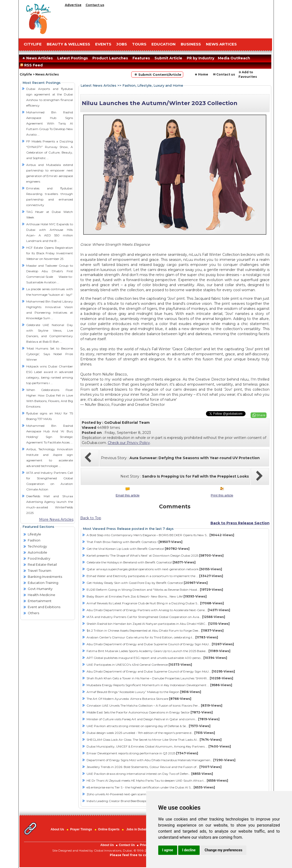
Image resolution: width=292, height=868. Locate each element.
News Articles (37, 58)
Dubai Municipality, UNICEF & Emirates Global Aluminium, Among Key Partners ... (159, 746)
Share (261, 415)
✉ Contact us (224, 74)
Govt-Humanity (40, 589)
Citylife (26, 74)
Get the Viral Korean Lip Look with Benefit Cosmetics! (138, 549)
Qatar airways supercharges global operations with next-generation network (154, 569)
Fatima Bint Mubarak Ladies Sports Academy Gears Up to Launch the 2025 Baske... (158, 651)
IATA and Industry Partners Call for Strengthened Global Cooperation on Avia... (156, 617)
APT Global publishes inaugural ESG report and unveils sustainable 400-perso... (157, 658)
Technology (37, 546)
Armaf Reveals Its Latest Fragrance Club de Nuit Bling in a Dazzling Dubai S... (155, 603)
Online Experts (109, 829)
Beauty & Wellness (68, 44)
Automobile (37, 552)
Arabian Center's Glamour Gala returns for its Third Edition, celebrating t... (152, 637)
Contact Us (127, 845)
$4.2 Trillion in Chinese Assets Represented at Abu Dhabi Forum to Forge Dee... (155, 630)
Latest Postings (73, 58)
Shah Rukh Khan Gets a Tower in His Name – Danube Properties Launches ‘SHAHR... (160, 678)
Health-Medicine (42, 595)
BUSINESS (191, 44)
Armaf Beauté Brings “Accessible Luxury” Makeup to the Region (144, 692)
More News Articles (56, 519)
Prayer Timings (81, 829)
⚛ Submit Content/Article (157, 75)
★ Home (201, 74)
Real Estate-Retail (42, 564)
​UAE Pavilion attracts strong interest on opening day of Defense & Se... (149, 726)
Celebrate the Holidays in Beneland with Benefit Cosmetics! (141, 562)
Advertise (73, 5)
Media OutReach (234, 58)
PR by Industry (201, 58)
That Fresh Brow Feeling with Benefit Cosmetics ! (135, 542)
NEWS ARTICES (221, 44)
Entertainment (40, 601)
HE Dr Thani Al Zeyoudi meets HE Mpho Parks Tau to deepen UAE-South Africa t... (157, 780)
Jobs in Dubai (136, 829)
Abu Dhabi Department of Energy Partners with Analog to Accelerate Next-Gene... (158, 610)
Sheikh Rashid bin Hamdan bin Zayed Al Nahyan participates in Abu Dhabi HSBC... (158, 624)
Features (141, 58)
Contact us (95, 5)
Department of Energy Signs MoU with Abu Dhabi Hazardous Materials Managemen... (161, 760)
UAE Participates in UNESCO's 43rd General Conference (139, 665)
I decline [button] (189, 850)
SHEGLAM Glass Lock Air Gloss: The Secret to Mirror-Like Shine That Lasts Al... (154, 740)
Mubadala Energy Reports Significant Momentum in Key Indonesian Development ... (159, 685)
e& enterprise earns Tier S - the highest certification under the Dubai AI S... (151, 787)
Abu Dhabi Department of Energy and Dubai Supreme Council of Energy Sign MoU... (160, 644)
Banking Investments (45, 577)
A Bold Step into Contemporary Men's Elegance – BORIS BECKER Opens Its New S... (160, 535)
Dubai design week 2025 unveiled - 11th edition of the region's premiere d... (151, 733)
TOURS (139, 44)
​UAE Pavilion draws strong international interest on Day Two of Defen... (150, 774)
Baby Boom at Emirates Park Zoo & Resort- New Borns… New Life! (147, 596)
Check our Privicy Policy (129, 443)
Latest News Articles (98, 85)
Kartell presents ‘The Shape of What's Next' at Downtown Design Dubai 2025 (155, 555)
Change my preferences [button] (223, 850)
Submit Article (168, 58)
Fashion (34, 540)
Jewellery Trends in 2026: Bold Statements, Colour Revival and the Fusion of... (154, 767)
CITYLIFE (33, 44)
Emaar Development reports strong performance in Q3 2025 (142, 753)
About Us (57, 829)
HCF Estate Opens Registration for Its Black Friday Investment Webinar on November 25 (50, 253)
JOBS (122, 44)
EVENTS (103, 44)
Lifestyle (34, 534)
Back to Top (91, 518)
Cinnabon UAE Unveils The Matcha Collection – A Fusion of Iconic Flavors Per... (154, 705)
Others (33, 613)
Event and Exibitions (44, 607)
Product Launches (110, 58)
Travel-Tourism (39, 571)
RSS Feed (32, 65)
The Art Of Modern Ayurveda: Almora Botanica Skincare (139, 699)
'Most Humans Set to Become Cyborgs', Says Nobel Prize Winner (50, 354)
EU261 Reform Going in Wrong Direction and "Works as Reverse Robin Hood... (155, 590)
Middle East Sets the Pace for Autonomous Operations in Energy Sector (150, 712)
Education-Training (43, 583)
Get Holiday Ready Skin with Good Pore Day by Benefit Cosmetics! (147, 583)
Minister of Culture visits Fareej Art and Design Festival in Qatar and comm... (153, 719)
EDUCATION (164, 44)
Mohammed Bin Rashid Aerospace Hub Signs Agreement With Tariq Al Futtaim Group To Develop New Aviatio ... (50, 123)
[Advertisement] (168, 21)
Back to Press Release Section (240, 523)
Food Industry (39, 558)
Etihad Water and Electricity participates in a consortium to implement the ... (155, 576)
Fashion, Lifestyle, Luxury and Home (153, 85)
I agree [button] (168, 850)
